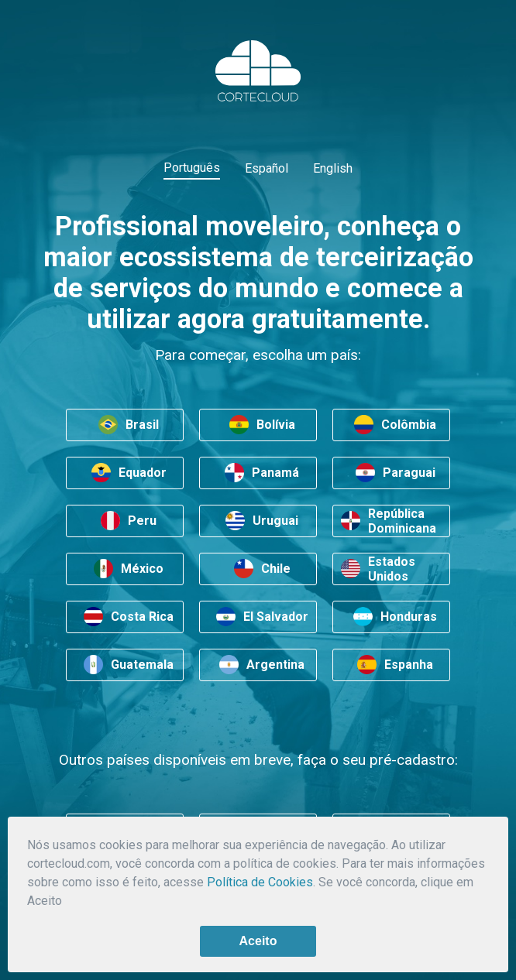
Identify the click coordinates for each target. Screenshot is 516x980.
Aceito (258, 941)
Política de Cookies (260, 882)
